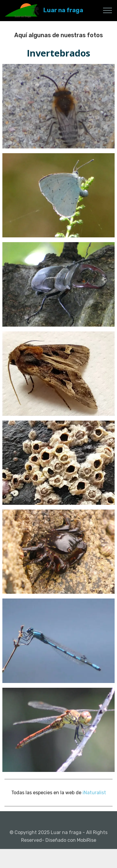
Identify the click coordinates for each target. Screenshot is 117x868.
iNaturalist (94, 793)
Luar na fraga (63, 10)
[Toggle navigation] (108, 10)
